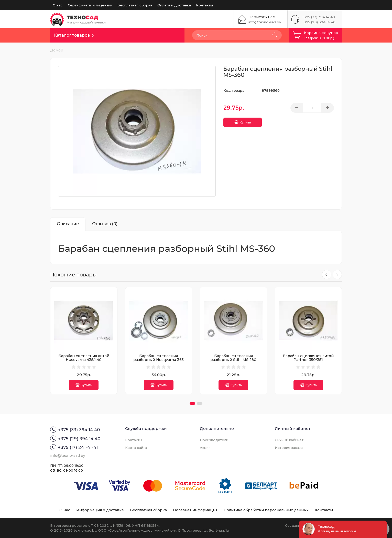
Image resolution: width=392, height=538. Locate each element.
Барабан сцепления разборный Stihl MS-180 (233, 358)
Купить (243, 121)
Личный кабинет (289, 440)
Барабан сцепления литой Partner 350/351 (308, 358)
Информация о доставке (100, 510)
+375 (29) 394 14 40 (319, 22)
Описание (68, 224)
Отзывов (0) (105, 224)
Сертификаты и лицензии (90, 5)
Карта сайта (136, 448)
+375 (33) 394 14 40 (319, 17)
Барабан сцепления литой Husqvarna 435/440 (84, 358)
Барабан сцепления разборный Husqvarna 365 (159, 358)
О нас (58, 5)
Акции (205, 448)
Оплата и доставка (174, 5)
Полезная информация (195, 510)
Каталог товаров (72, 35)
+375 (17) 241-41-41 (74, 447)
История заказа (289, 448)
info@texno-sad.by (265, 22)
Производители (214, 440)
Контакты (204, 5)
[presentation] (326, 275)
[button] (192, 403)
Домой (57, 50)
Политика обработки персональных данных (266, 510)
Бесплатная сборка (135, 5)
